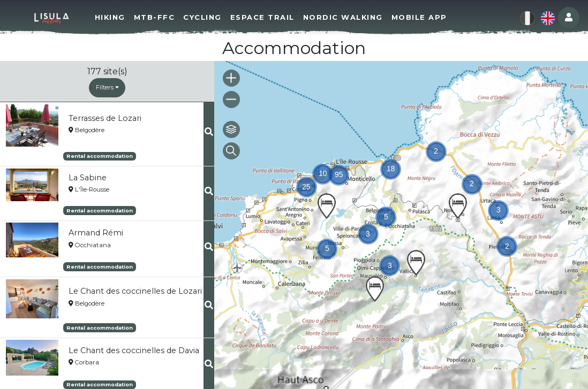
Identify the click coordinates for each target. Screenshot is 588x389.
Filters (107, 87)
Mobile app (419, 17)
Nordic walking (343, 17)
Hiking (110, 17)
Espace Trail (262, 17)
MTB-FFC (154, 17)
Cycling (202, 17)
